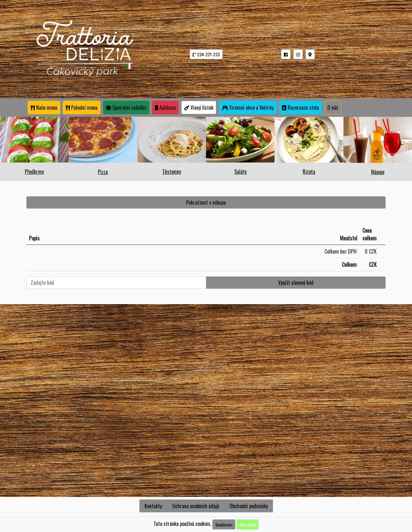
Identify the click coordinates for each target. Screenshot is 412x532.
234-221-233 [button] (206, 54)
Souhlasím (224, 524)
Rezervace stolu (300, 107)
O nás (333, 107)
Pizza (103, 172)
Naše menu (44, 107)
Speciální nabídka (126, 107)
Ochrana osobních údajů (196, 506)
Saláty (240, 172)
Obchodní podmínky (249, 506)
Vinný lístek (199, 107)
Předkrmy (34, 172)
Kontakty (153, 506)
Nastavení (248, 524)
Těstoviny (172, 172)
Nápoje (378, 172)
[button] (286, 54)
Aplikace (165, 107)
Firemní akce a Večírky (248, 107)
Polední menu (82, 107)
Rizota (309, 172)
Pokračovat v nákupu (206, 202)
